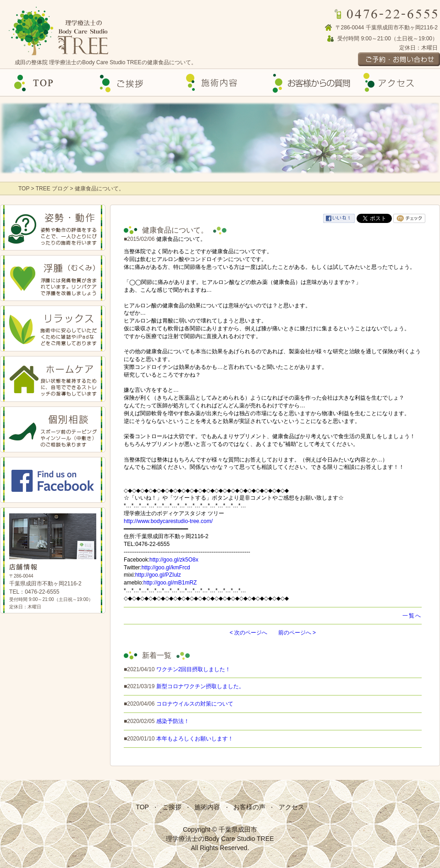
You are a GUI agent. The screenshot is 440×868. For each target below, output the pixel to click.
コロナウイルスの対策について (195, 704)
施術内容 (207, 807)
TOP (25, 189)
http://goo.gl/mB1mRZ (170, 583)
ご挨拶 (132, 83)
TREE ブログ (52, 189)
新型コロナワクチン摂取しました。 (200, 686)
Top (44, 83)
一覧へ (412, 616)
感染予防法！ (173, 721)
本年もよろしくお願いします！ (195, 739)
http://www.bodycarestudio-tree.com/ (168, 521)
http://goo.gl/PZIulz (158, 575)
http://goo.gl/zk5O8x (174, 560)
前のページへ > (297, 633)
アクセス (396, 83)
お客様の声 (308, 83)
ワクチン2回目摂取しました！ (194, 669)
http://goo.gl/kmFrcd (166, 568)
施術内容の (220, 83)
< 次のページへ (248, 633)
